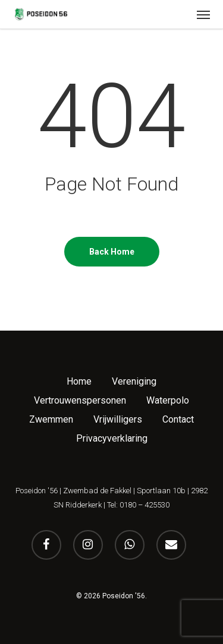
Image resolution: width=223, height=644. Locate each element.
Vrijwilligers (118, 419)
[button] (203, 14)
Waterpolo (168, 400)
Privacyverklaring (112, 438)
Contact (178, 419)
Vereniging (134, 381)
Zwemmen (51, 419)
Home (79, 381)
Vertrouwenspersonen (80, 400)
